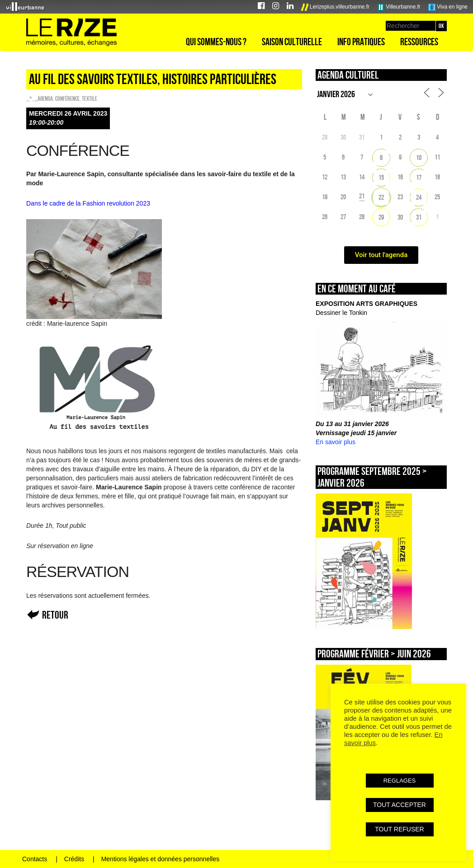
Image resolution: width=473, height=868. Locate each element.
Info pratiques (361, 42)
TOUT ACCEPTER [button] (400, 805)
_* (29, 99)
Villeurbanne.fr (399, 7)
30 (400, 217)
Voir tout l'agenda (381, 255)
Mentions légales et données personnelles (161, 859)
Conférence (67, 99)
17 (419, 177)
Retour (55, 615)
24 (419, 197)
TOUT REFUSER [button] (399, 829)
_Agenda (44, 99)
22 (381, 197)
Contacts (35, 859)
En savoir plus (336, 442)
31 (419, 217)
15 (381, 177)
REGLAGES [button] (400, 781)
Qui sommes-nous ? (216, 42)
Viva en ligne (448, 7)
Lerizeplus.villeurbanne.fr (336, 7)
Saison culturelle (292, 42)
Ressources (419, 42)
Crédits (74, 859)
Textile (90, 99)
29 (381, 217)
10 (419, 157)
